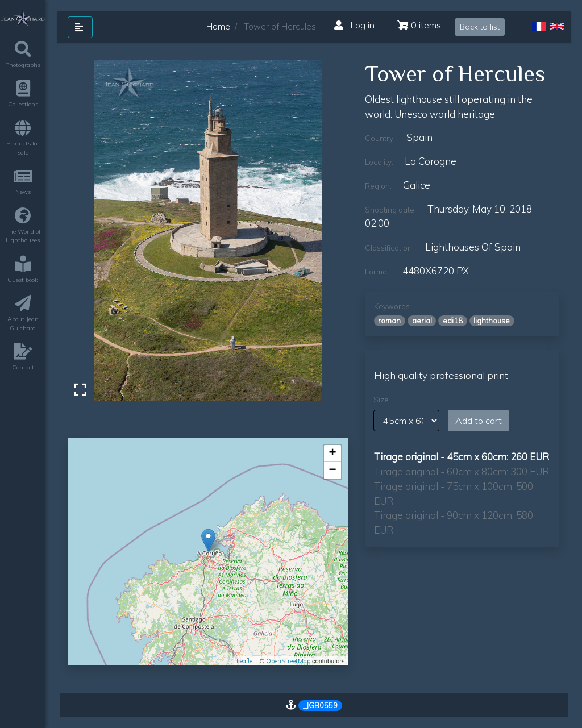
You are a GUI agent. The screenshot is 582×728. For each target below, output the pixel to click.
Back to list (480, 27)
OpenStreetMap (288, 661)
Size (381, 400)
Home (218, 26)
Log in (354, 25)
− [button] (332, 471)
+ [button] (332, 454)
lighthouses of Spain (473, 247)
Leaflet (246, 661)
